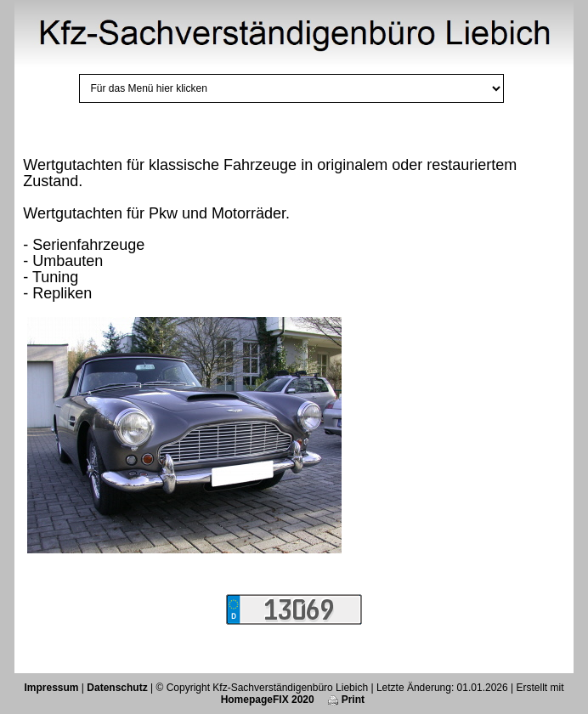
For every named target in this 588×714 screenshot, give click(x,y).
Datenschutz (117, 688)
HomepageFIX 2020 (268, 700)
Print (346, 700)
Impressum (52, 688)
